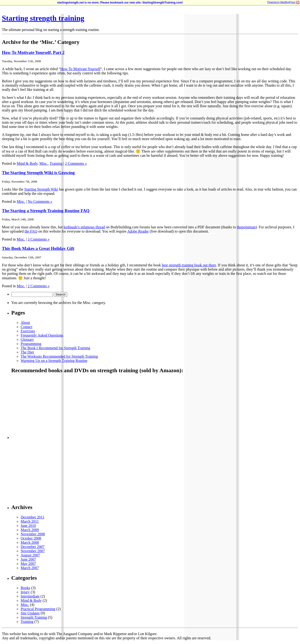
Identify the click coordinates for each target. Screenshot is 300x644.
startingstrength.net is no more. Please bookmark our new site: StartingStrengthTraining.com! (120, 3)
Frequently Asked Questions (42, 335)
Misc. (44, 163)
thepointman (246, 227)
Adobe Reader (138, 231)
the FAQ (31, 231)
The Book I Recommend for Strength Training (55, 348)
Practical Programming (38, 609)
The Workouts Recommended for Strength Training (59, 356)
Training (56, 163)
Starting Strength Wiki (41, 189)
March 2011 (30, 521)
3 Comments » (39, 239)
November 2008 (33, 534)
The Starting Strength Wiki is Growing (38, 173)
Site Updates (30, 613)
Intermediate (30, 596)
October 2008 (31, 538)
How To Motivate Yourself (80, 69)
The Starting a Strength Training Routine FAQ (46, 211)
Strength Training (34, 617)
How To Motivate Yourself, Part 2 (33, 52)
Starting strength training (43, 18)
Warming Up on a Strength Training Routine (54, 361)
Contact (26, 327)
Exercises (28, 331)
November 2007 (33, 551)
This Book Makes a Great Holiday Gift (38, 248)
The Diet (27, 352)
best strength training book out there (189, 265)
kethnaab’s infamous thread (84, 227)
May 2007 (28, 564)
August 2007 (30, 555)
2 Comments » (76, 163)
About (25, 323)
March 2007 (30, 568)
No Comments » (40, 201)
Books (25, 588)
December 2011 (32, 517)
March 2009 (30, 530)
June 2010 (28, 526)
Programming (31, 344)
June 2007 (28, 559)
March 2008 (30, 542)
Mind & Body (27, 163)
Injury (25, 592)
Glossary (27, 339)
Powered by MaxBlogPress (281, 2)
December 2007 (33, 547)
